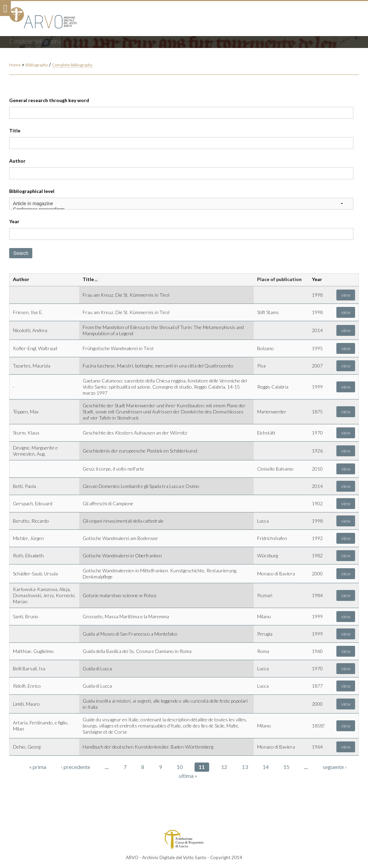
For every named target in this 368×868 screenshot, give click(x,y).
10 (180, 767)
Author (17, 161)
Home (15, 65)
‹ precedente (76, 767)
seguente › (335, 767)
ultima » (188, 776)
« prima (38, 767)
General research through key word (49, 100)
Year (14, 221)
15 (286, 767)
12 (224, 767)
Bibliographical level (32, 191)
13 (245, 767)
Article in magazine (181, 204)
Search (21, 253)
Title (15, 130)
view (346, 295)
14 (266, 767)
